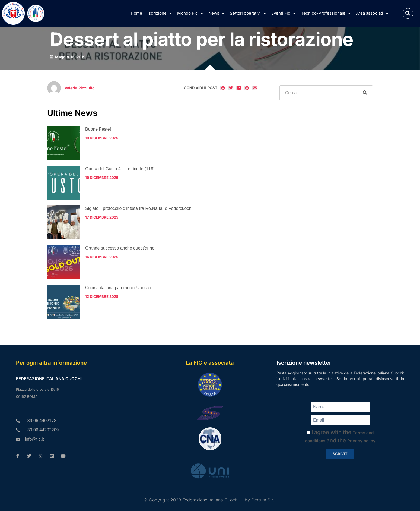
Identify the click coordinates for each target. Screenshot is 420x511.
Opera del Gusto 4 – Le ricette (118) (120, 169)
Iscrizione (160, 13)
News (216, 13)
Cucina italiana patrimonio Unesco (118, 288)
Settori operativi (248, 13)
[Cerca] (365, 93)
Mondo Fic (190, 13)
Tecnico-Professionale (326, 13)
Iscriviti (340, 454)
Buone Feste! (98, 129)
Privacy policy (361, 441)
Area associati (372, 13)
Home (136, 13)
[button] (408, 13)
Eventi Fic (283, 13)
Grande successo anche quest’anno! (120, 248)
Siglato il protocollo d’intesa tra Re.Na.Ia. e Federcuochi (139, 208)
